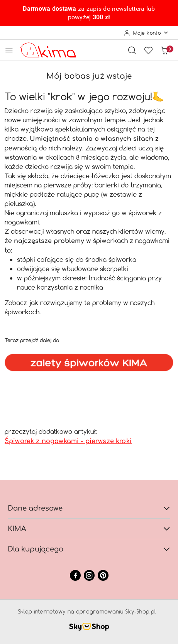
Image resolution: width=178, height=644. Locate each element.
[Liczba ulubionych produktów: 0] (148, 50)
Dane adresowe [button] (89, 508)
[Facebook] (75, 575)
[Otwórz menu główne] (9, 50)
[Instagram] (89, 575)
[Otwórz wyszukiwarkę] (132, 50)
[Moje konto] (146, 33)
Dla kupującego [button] (89, 549)
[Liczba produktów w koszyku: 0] (164, 50)
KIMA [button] (89, 529)
